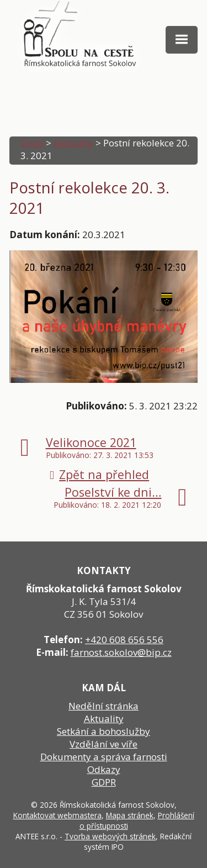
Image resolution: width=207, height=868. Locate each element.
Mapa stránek (130, 815)
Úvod (32, 143)
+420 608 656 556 (124, 640)
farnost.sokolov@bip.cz (121, 652)
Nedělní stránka (104, 706)
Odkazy (104, 769)
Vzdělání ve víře (104, 744)
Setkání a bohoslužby (104, 731)
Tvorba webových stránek (110, 836)
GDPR (104, 782)
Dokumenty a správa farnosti (104, 757)
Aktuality (73, 143)
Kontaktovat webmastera (57, 815)
